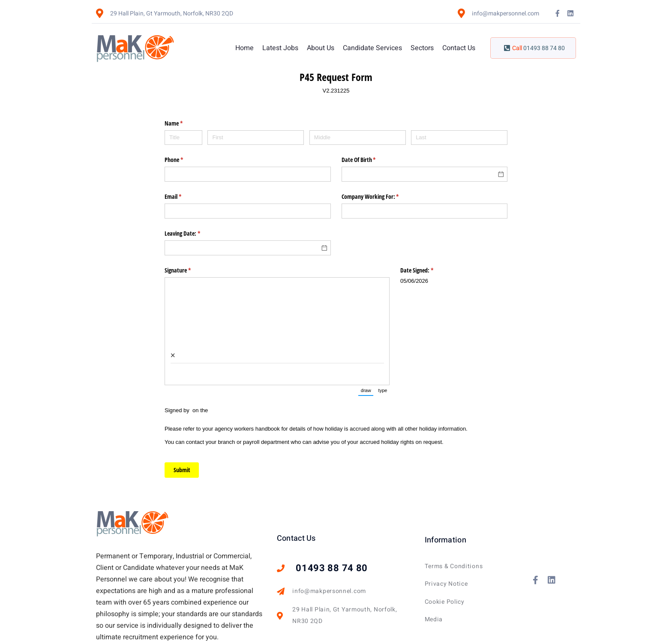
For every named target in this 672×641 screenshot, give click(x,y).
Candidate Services (372, 48)
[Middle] (358, 138)
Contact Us (459, 48)
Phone (184, 160)
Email (183, 197)
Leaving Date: (192, 234)
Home (244, 48)
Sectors (422, 48)
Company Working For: (380, 197)
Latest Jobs (280, 48)
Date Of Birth (369, 160)
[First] (256, 138)
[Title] (183, 138)
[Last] (459, 138)
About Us (321, 48)
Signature (188, 270)
